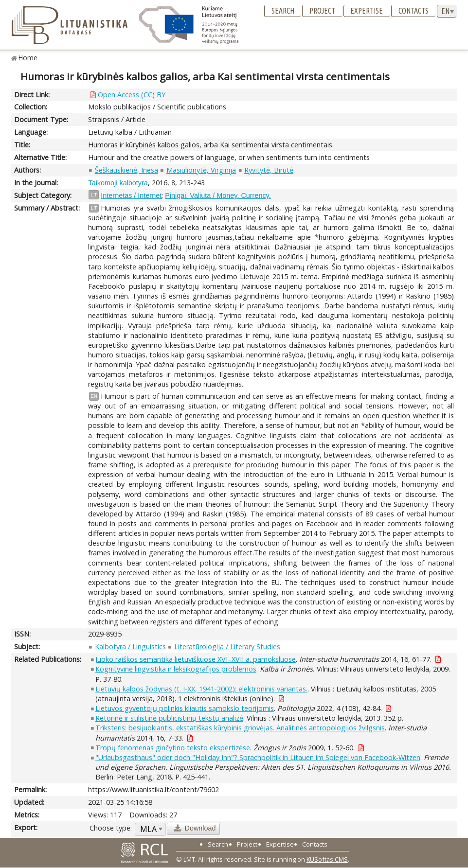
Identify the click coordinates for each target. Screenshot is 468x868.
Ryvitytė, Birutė (269, 170)
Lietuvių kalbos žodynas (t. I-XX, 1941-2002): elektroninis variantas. (201, 689)
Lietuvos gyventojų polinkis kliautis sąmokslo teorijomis (185, 708)
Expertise (367, 11)
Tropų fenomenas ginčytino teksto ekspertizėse (173, 748)
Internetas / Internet (131, 195)
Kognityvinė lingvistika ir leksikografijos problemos (176, 669)
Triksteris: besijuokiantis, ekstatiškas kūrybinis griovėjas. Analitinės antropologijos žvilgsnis (240, 728)
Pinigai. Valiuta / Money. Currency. (218, 195)
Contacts (414, 11)
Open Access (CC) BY (132, 95)
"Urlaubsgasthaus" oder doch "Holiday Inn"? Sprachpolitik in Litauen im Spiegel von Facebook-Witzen (258, 757)
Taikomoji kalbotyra (118, 183)
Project (322, 11)
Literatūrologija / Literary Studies (227, 647)
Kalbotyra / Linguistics (130, 647)
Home (28, 58)
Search (283, 11)
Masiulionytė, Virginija (201, 170)
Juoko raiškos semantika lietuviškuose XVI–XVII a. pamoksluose (196, 659)
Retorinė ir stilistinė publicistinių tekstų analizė (169, 718)
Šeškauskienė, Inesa (126, 170)
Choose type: (111, 828)
